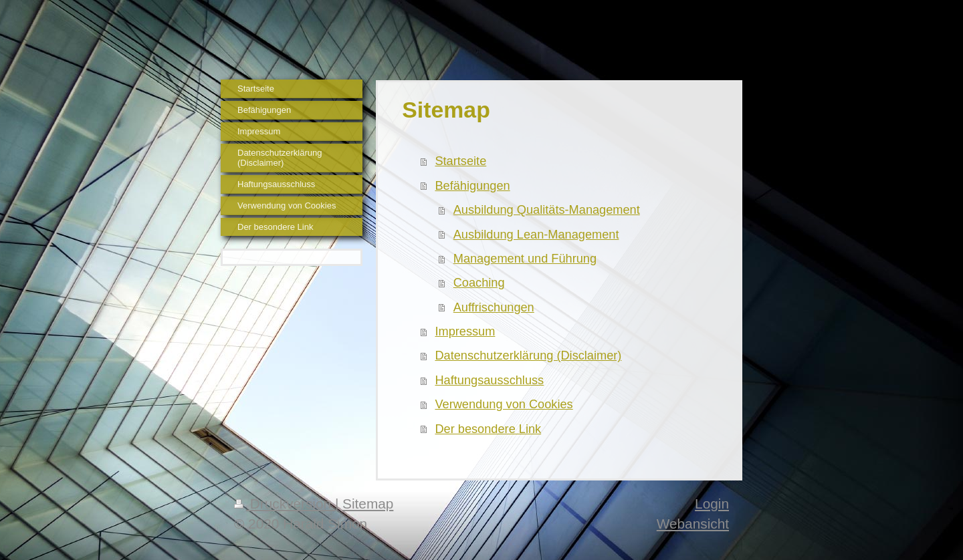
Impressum (465, 331)
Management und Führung (525, 259)
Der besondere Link (488, 429)
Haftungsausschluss (489, 380)
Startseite (460, 161)
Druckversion (285, 504)
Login (712, 504)
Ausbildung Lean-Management (536, 235)
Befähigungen (472, 186)
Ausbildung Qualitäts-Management (547, 210)
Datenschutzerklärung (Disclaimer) (528, 356)
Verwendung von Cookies (504, 404)
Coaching (479, 283)
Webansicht (693, 524)
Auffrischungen (494, 307)
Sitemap (368, 504)
